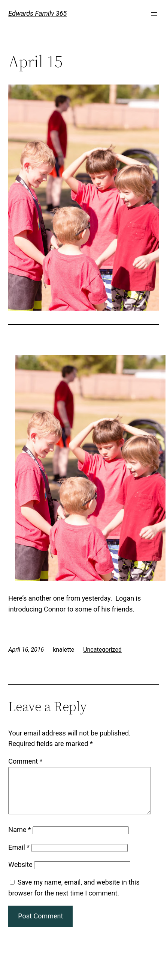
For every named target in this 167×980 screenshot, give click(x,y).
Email (19, 856)
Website (20, 874)
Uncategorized (102, 650)
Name (19, 839)
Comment (25, 761)
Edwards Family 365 (37, 13)
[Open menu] (154, 14)
